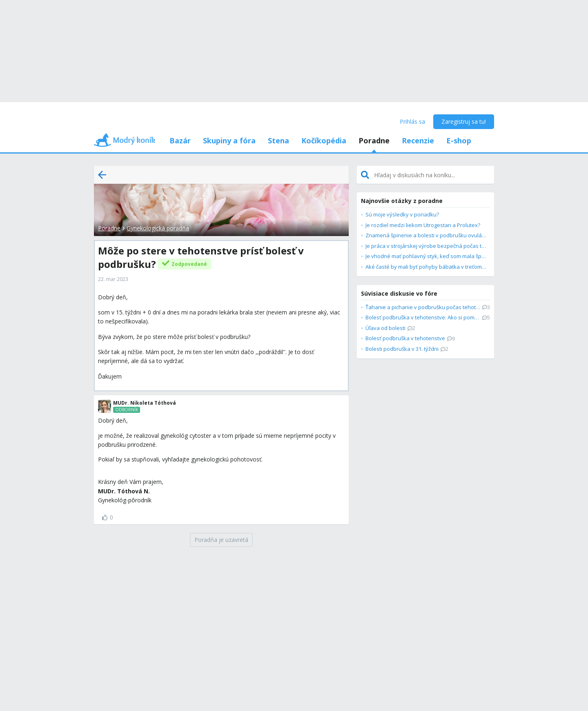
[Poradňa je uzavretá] (221, 540)
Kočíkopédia (324, 140)
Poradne (374, 140)
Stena (278, 140)
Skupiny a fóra (229, 140)
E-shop (459, 140)
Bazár (180, 140)
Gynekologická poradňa (158, 228)
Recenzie (418, 140)
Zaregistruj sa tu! (464, 121)
